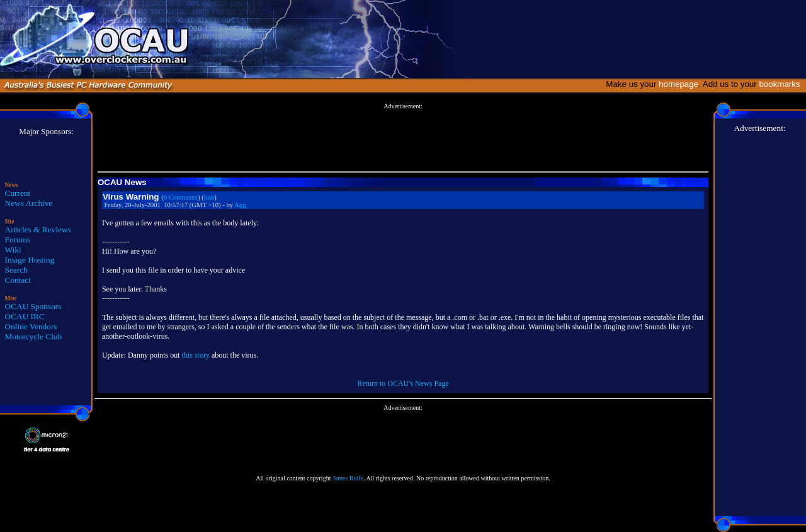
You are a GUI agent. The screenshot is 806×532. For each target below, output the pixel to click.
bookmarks (782, 84)
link (209, 197)
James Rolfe (348, 478)
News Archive (29, 203)
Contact (18, 280)
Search (16, 270)
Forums (18, 240)
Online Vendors (31, 326)
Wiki (13, 250)
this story (196, 355)
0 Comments (181, 197)
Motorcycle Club (34, 337)
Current (18, 193)
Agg (240, 205)
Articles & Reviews (38, 229)
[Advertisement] (403, 138)
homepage (678, 84)
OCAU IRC (25, 316)
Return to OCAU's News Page (403, 383)
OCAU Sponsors (33, 306)
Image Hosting (30, 260)
